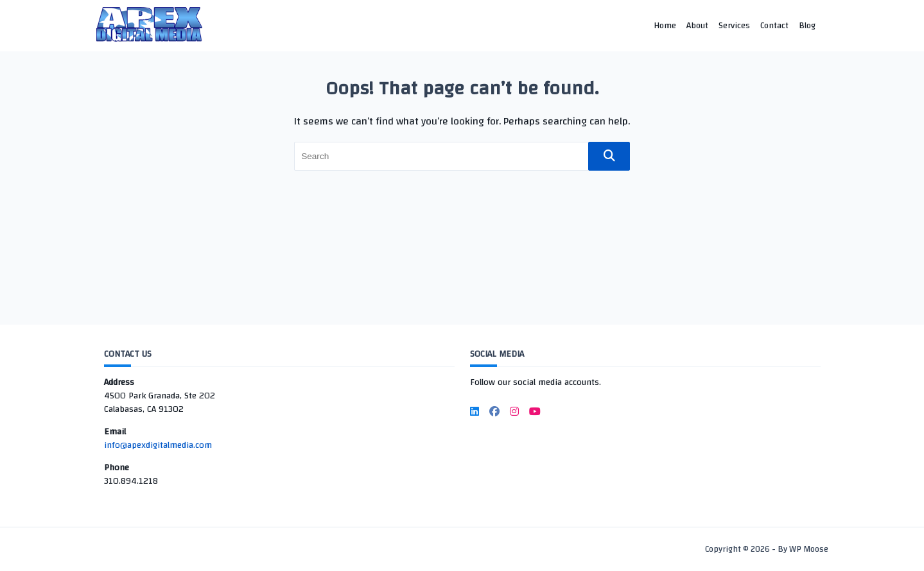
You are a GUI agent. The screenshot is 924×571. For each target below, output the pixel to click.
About (697, 25)
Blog (807, 25)
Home (665, 25)
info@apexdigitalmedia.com (158, 445)
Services (734, 25)
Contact (774, 25)
